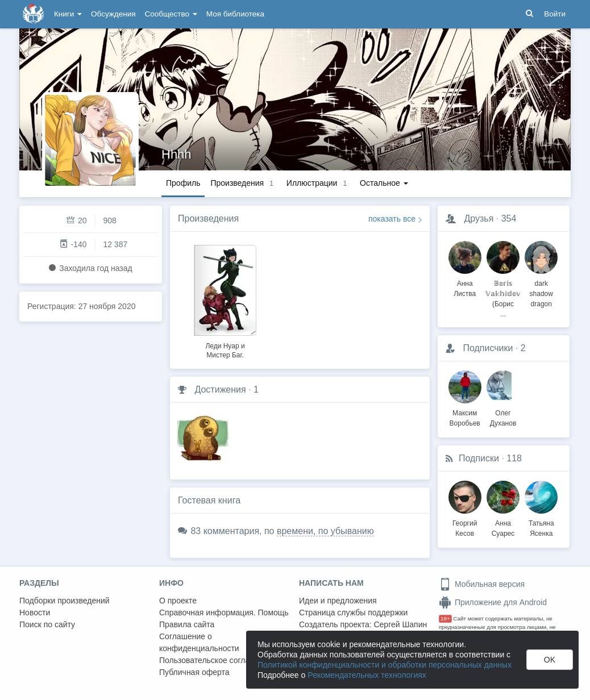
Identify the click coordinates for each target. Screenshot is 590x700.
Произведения (208, 218)
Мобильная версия (482, 584)
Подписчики (488, 348)
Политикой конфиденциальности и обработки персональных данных (385, 665)
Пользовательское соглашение (217, 660)
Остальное (384, 183)
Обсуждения (113, 14)
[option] (225, 300)
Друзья (479, 218)
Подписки (479, 458)
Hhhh (176, 154)
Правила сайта (187, 624)
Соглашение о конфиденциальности (199, 642)
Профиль (183, 183)
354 (509, 218)
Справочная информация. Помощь (224, 612)
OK (550, 660)
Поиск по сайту (47, 624)
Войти (555, 14)
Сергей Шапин (400, 624)
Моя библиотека (235, 14)
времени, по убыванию (325, 531)
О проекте (178, 601)
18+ (445, 618)
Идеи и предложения (338, 601)
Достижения (220, 389)
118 (514, 458)
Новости (35, 612)
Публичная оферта (194, 672)
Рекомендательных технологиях (367, 675)
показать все (392, 219)
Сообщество (171, 14)
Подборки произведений (65, 601)
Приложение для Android (493, 602)
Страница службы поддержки (353, 612)
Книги (68, 14)
